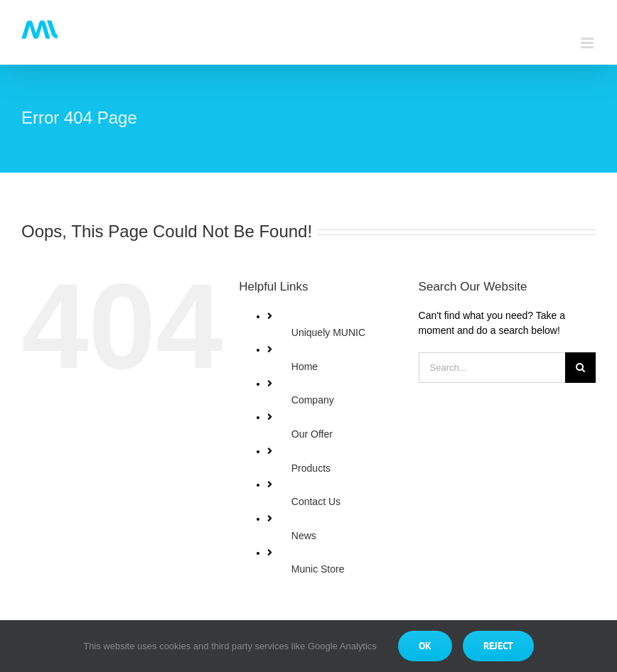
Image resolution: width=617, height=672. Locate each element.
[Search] (580, 368)
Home (305, 367)
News (304, 536)
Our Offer (312, 434)
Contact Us (316, 502)
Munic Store (318, 569)
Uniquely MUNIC (328, 332)
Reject (498, 646)
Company (313, 400)
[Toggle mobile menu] (588, 43)
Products (311, 468)
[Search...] (492, 368)
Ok (425, 646)
